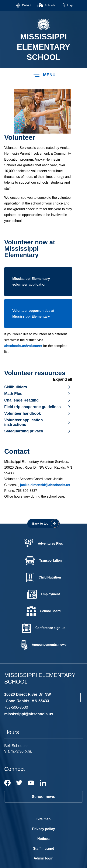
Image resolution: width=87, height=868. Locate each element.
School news (43, 797)
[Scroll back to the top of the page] (43, 524)
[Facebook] (7, 783)
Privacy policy (43, 829)
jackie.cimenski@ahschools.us (45, 485)
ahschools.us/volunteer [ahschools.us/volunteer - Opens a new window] (23, 346)
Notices (43, 839)
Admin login (43, 858)
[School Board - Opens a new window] (43, 611)
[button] (43, 75)
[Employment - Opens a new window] (43, 594)
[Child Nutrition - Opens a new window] (43, 578)
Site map (44, 819)
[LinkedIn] (43, 783)
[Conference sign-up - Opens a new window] (43, 628)
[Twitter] (19, 783)
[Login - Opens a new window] (68, 5)
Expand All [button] (63, 379)
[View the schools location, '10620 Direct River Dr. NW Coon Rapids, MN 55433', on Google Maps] (41, 698)
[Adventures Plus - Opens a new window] (43, 544)
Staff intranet (44, 849)
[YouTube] (31, 783)
